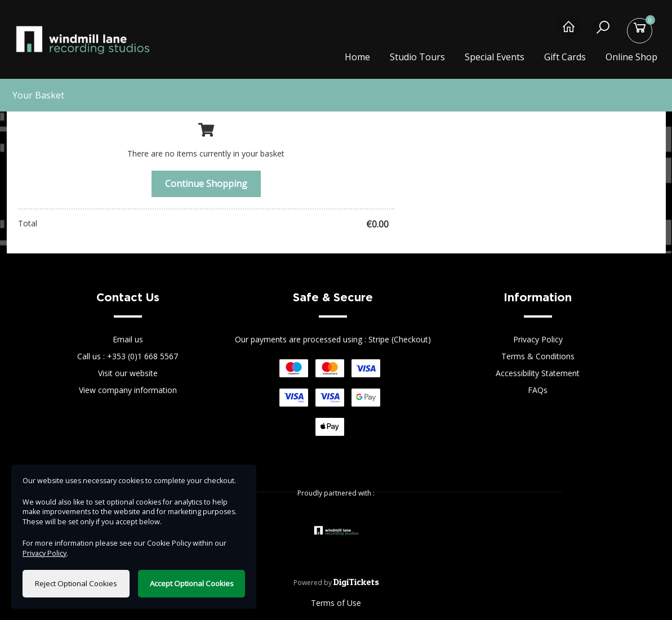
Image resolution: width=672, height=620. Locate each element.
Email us (128, 339)
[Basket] (642, 32)
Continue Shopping (206, 184)
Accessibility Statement (538, 373)
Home (357, 57)
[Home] (569, 32)
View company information (128, 390)
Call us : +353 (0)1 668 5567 (128, 356)
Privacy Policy (538, 339)
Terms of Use (336, 603)
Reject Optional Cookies (76, 583)
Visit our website (128, 373)
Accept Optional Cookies (192, 583)
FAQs (538, 390)
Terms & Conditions (538, 356)
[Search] (605, 32)
